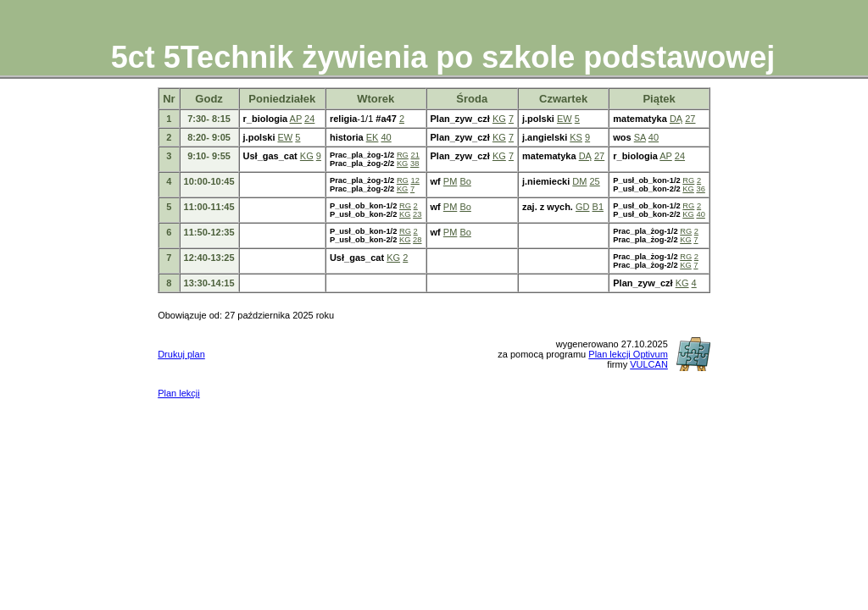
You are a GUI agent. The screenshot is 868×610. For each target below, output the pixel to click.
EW (565, 119)
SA (640, 137)
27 (690, 119)
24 (309, 119)
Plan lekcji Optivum (628, 354)
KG (499, 119)
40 (386, 137)
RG (403, 155)
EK (373, 137)
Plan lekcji (179, 393)
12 (415, 180)
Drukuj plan (181, 354)
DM (579, 181)
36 (700, 189)
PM (451, 181)
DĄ (676, 119)
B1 (598, 207)
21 (415, 155)
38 (415, 164)
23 (417, 214)
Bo (465, 181)
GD (583, 207)
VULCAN (649, 364)
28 (417, 240)
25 (595, 181)
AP (296, 119)
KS (576, 137)
